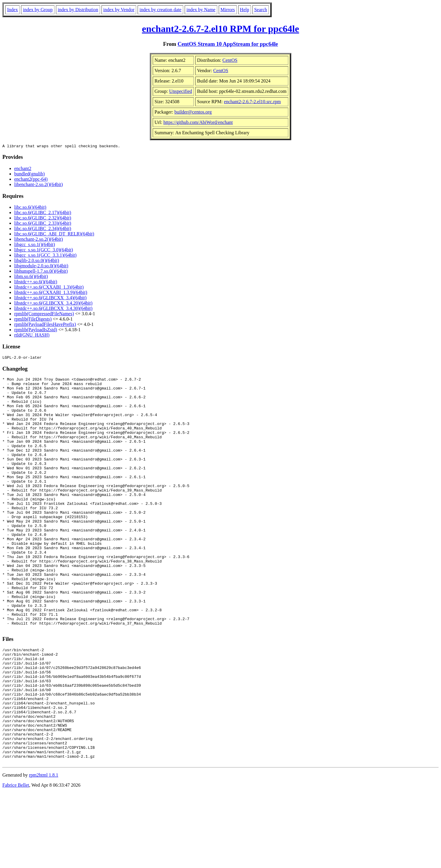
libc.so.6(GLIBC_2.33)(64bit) (43, 224)
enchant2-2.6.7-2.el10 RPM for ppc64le (221, 29)
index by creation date (160, 10)
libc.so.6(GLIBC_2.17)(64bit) (43, 213)
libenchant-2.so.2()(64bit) (38, 185)
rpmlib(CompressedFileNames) (44, 315)
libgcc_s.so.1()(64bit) (35, 245)
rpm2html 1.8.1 (44, 850)
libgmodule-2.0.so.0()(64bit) (41, 267)
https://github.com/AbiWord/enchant (198, 122)
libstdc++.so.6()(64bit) (36, 283)
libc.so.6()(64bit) (30, 208)
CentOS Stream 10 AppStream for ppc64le (228, 44)
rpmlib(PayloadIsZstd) (36, 330)
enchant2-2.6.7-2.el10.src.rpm (252, 102)
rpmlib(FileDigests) (33, 320)
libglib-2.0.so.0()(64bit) (37, 261)
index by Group (38, 10)
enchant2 (23, 169)
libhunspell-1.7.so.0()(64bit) (41, 272)
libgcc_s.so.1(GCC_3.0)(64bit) (44, 251)
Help (245, 10)
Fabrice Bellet (16, 860)
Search (261, 10)
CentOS (230, 60)
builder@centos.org (193, 112)
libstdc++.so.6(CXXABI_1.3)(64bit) (49, 288)
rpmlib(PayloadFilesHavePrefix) (45, 325)
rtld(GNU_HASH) (32, 336)
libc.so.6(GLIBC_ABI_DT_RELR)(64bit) (54, 235)
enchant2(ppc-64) (31, 180)
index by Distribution (78, 10)
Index (12, 10)
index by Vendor (119, 10)
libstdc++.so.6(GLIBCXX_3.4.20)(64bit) (53, 304)
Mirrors (228, 10)
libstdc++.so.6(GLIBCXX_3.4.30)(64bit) (53, 309)
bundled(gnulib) (29, 175)
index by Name (201, 10)
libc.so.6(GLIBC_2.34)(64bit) (43, 229)
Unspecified (180, 91)
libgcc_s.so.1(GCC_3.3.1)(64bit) (45, 256)
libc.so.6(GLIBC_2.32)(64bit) (43, 219)
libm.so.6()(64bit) (31, 277)
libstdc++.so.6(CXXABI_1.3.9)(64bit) (51, 293)
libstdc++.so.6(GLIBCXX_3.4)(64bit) (50, 299)
